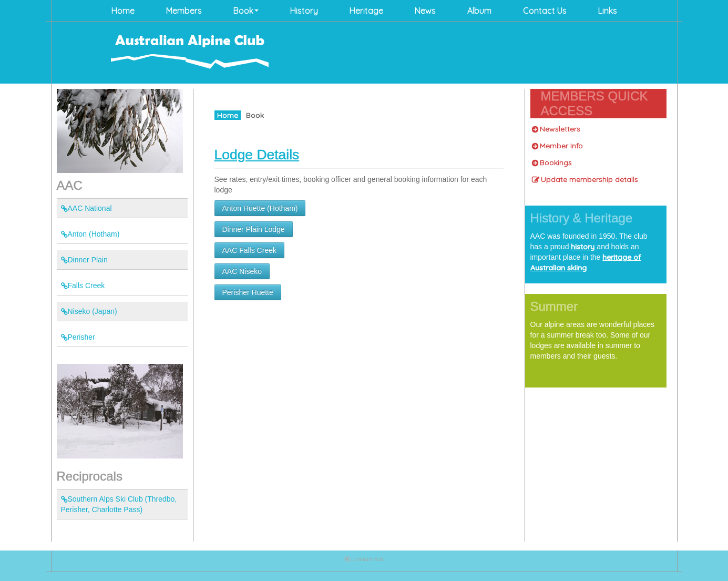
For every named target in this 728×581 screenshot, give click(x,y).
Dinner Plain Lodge (254, 229)
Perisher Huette (248, 292)
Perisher (78, 337)
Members (184, 11)
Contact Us (545, 11)
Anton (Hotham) (90, 234)
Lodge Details (257, 155)
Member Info (557, 146)
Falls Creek (83, 286)
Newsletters (556, 129)
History (304, 11)
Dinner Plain (84, 260)
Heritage (366, 11)
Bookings (552, 162)
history (584, 247)
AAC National (86, 208)
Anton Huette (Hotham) (260, 208)
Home (123, 11)
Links (608, 11)
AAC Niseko (242, 271)
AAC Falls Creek (249, 250)
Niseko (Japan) (89, 311)
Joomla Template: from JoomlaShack (364, 561)
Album (479, 11)
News (425, 11)
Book (246, 11)
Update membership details (585, 179)
